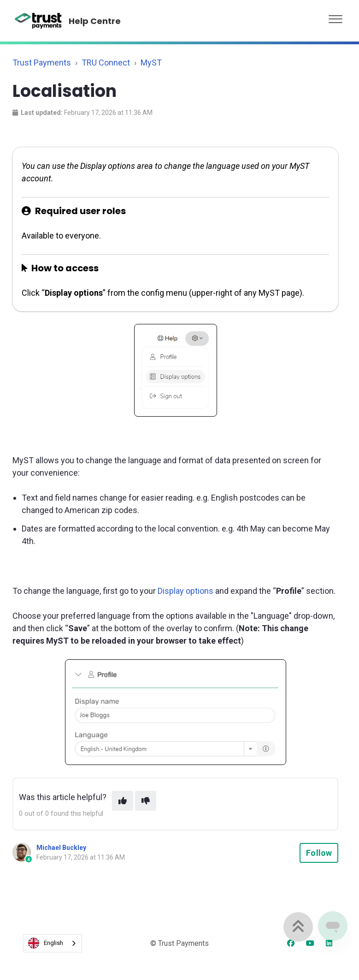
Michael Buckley (61, 848)
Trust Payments (42, 63)
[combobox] (53, 943)
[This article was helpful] (123, 801)
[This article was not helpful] (146, 801)
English (46, 943)
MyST (151, 63)
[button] (335, 17)
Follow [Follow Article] (319, 853)
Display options (185, 591)
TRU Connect (106, 63)
